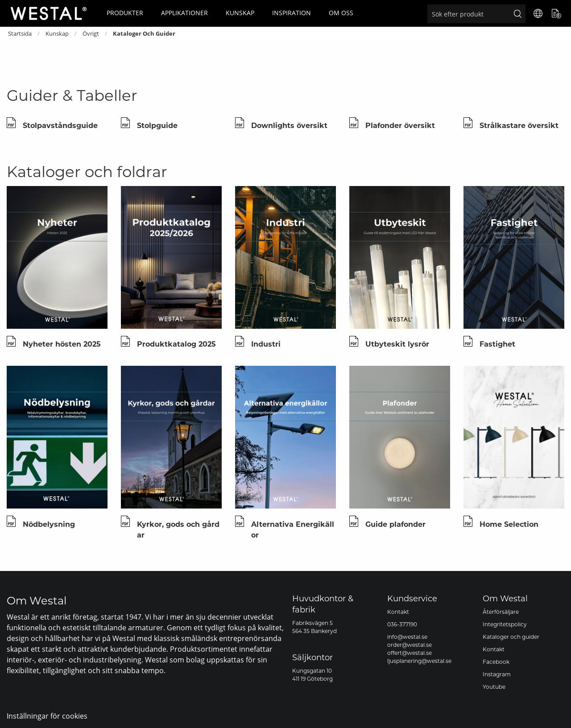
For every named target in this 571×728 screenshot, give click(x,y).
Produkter (125, 13)
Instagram (497, 674)
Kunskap (240, 13)
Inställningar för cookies (47, 716)
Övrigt (91, 34)
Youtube (494, 687)
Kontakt (398, 612)
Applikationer (184, 13)
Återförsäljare (501, 612)
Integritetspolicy (505, 624)
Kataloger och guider (511, 637)
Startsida (20, 34)
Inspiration (292, 13)
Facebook (496, 662)
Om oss (341, 13)
